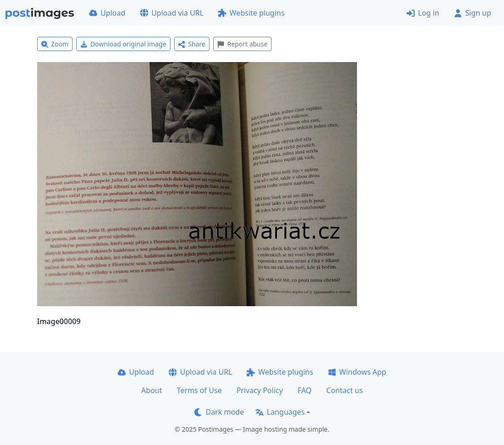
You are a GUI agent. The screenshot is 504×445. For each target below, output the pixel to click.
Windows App (357, 372)
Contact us (345, 390)
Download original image (123, 44)
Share (192, 44)
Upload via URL (172, 13)
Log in (423, 13)
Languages (280, 412)
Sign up (473, 13)
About (151, 390)
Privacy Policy (260, 390)
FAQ (305, 390)
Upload (107, 13)
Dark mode (219, 412)
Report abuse (242, 44)
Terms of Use (199, 390)
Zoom (55, 44)
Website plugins (251, 13)
